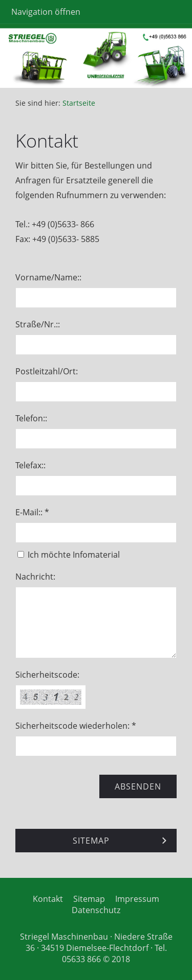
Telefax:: (30, 465)
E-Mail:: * (32, 512)
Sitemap (89, 899)
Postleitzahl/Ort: (47, 371)
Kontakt (48, 899)
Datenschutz (96, 910)
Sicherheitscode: (47, 675)
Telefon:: (31, 418)
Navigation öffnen (46, 12)
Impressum (137, 899)
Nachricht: (35, 577)
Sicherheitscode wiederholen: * (76, 726)
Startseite (79, 103)
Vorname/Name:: (48, 277)
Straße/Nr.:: (38, 324)
